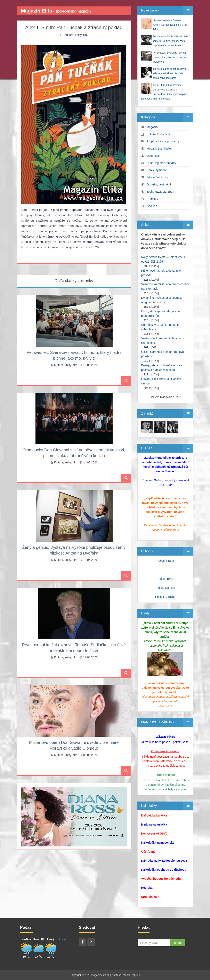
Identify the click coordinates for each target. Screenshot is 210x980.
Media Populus (132, 975)
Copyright (75, 975)
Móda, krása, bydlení (160, 149)
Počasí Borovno (165, 597)
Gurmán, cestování (159, 184)
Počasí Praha (165, 561)
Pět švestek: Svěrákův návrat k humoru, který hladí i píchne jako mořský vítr (170, 57)
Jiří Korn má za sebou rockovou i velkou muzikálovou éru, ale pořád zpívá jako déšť (171, 73)
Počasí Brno (165, 579)
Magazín (152, 127)
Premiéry (152, 199)
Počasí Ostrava (165, 588)
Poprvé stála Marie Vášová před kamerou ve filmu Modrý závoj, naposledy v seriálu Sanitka (170, 41)
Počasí (63, 939)
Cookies (152, 206)
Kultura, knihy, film (76, 35)
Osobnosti (153, 156)
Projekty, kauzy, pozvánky (163, 141)
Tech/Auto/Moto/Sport (160, 192)
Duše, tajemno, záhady (161, 163)
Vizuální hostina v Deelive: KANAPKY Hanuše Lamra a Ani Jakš (170, 25)
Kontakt (116, 975)
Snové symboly (156, 170)
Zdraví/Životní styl (158, 177)
